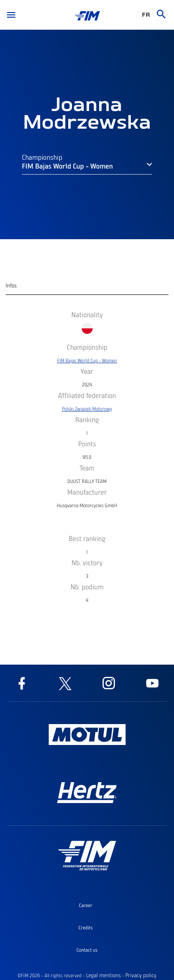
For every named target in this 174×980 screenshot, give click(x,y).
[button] (87, 169)
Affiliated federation (87, 395)
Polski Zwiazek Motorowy (87, 409)
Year (87, 371)
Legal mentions (103, 975)
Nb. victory (87, 562)
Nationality (87, 314)
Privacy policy (141, 975)
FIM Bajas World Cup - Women (87, 360)
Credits (86, 928)
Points (87, 444)
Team (87, 468)
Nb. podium (87, 587)
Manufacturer (87, 492)
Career (86, 905)
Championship (42, 159)
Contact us (87, 950)
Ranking (87, 419)
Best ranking (87, 538)
